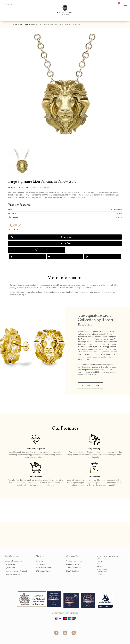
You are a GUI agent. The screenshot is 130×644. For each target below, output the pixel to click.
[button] (10, 91)
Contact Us (101, 574)
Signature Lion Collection (41, 187)
